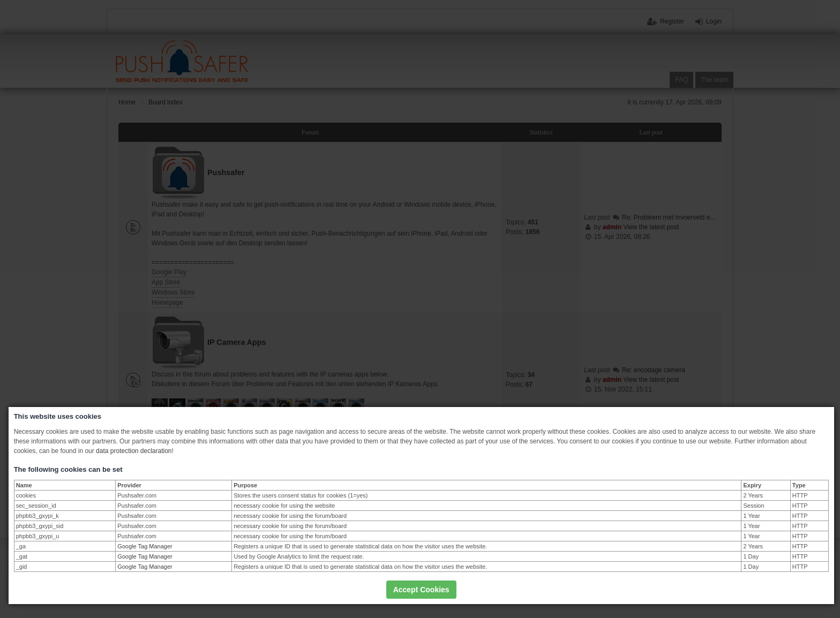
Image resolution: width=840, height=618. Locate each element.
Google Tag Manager (145, 546)
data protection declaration (134, 451)
